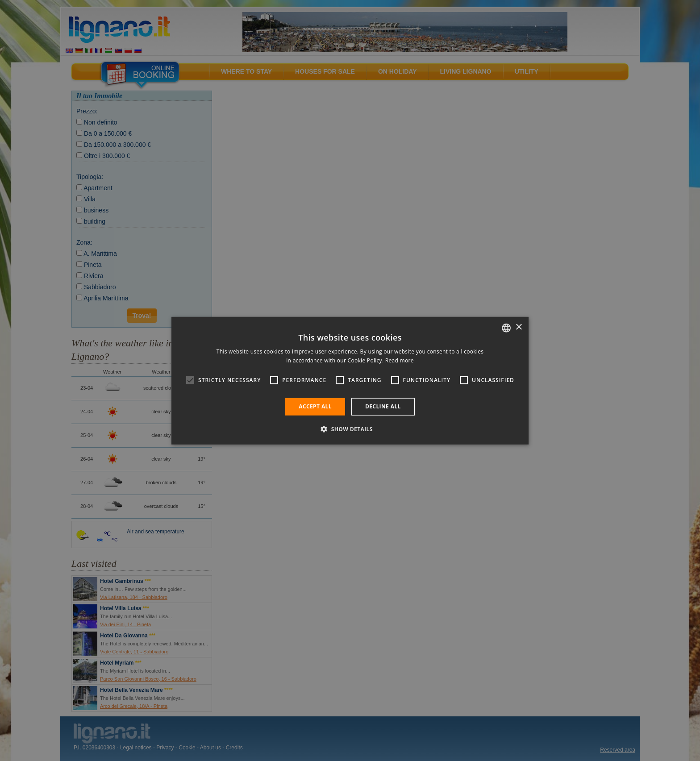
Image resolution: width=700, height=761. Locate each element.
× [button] (519, 327)
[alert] (350, 380)
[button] (350, 429)
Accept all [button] (315, 406)
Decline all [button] (383, 406)
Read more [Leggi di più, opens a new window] (400, 360)
